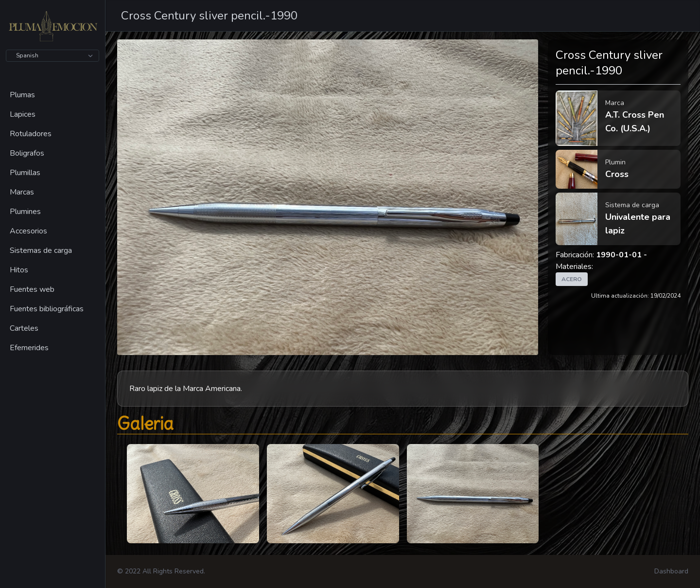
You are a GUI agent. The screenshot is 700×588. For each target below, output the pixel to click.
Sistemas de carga (41, 250)
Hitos (19, 270)
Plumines (25, 212)
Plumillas (25, 173)
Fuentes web (32, 289)
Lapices (23, 114)
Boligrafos (27, 153)
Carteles (24, 328)
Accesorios (28, 231)
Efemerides (29, 348)
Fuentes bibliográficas (47, 309)
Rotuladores (31, 134)
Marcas (22, 192)
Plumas (22, 95)
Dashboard (671, 571)
